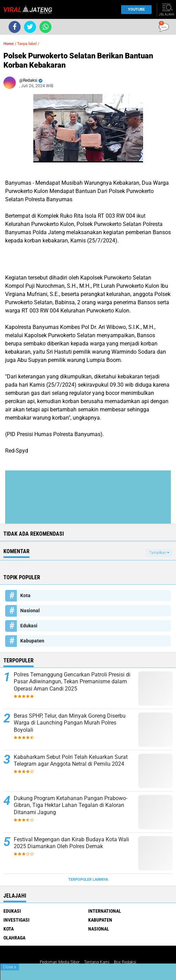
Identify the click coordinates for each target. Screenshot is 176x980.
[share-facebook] (15, 27)
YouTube (135, 9)
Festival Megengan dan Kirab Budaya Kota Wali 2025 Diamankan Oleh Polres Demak (71, 843)
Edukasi (29, 626)
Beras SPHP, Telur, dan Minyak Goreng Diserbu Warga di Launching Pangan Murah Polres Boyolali (70, 723)
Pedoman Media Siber (60, 962)
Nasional (30, 611)
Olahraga (14, 938)
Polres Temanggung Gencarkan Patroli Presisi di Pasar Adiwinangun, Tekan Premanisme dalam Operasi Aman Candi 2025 (72, 682)
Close (9, 967)
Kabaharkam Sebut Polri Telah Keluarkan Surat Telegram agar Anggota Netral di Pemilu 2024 (71, 761)
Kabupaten (32, 641)
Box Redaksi (125, 962)
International (105, 911)
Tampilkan (159, 553)
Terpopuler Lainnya (88, 880)
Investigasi (16, 920)
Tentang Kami (97, 962)
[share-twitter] (30, 27)
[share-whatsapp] (45, 27)
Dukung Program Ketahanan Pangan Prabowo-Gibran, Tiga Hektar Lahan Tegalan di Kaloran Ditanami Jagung (71, 805)
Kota (25, 595)
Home (9, 44)
